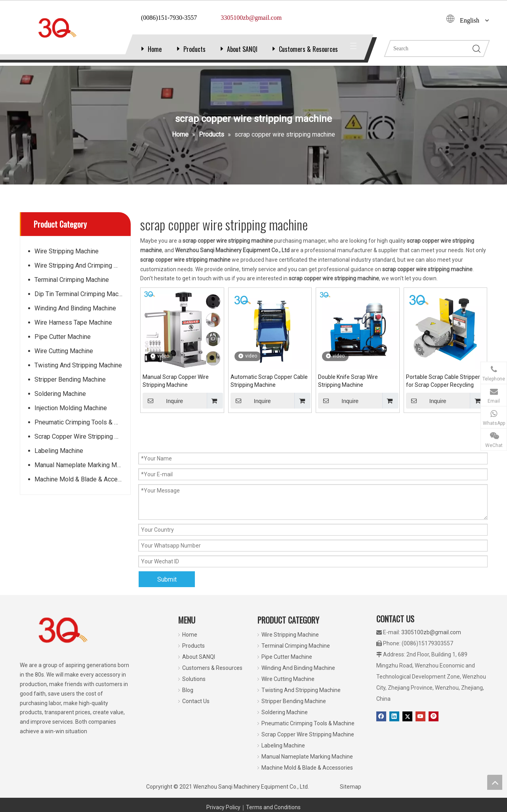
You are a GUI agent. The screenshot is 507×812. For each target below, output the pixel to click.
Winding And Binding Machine (75, 308)
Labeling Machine (59, 451)
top (495, 782)
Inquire (163, 401)
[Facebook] (381, 716)
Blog (188, 690)
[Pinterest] (434, 716)
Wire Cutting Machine (64, 351)
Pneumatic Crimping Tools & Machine (82, 422)
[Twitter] (407, 716)
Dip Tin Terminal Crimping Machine (82, 294)
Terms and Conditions (273, 807)
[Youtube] (420, 716)
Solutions (194, 679)
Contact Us (196, 701)
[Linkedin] (394, 716)
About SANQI (242, 49)
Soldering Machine (60, 394)
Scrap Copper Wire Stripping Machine (82, 436)
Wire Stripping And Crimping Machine (82, 265)
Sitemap (351, 787)
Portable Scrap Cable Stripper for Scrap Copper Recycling (443, 381)
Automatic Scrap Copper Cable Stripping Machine (269, 381)
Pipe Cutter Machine (63, 337)
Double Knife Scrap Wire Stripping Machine (348, 381)
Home (155, 49)
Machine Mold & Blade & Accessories (82, 479)
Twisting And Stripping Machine (78, 365)
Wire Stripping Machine (67, 251)
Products (194, 49)
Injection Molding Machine (71, 408)
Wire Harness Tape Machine (73, 322)
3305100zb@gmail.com (431, 632)
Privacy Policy (223, 807)
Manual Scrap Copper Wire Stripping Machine (176, 381)
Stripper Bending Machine (70, 379)
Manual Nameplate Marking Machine (82, 465)
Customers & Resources (308, 49)
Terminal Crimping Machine (72, 280)
